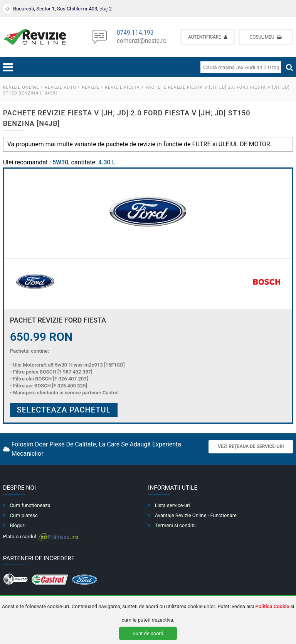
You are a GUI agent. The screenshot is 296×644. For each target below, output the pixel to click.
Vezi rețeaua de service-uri (251, 446)
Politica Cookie (272, 606)
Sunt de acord (148, 633)
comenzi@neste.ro (142, 41)
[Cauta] (289, 68)
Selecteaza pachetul (64, 410)
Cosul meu (266, 37)
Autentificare (208, 37)
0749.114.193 (135, 33)
